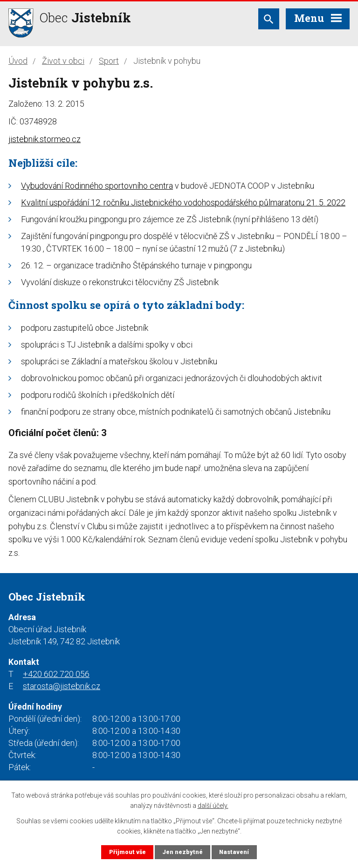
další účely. (213, 806)
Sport (109, 61)
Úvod (18, 61)
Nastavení (234, 852)
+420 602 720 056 (56, 674)
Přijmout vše (127, 852)
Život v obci (63, 61)
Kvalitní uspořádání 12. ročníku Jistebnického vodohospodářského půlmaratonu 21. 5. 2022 (183, 202)
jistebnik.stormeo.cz (45, 139)
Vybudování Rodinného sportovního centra (97, 186)
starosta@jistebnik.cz (62, 686)
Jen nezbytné (182, 852)
